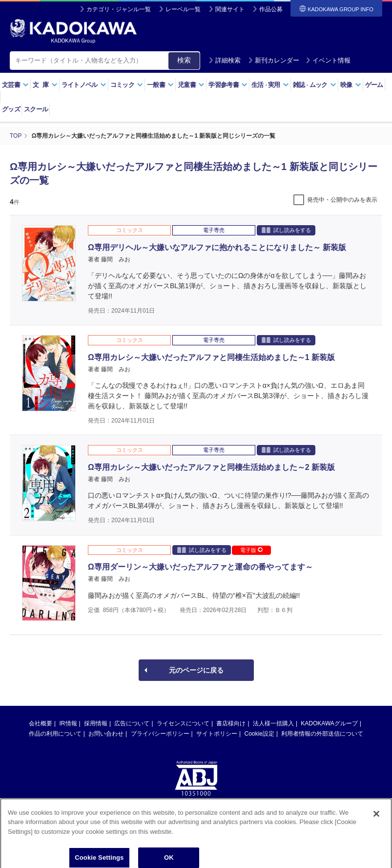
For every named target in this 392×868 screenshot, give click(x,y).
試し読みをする (286, 230)
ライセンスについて (183, 723)
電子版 (251, 550)
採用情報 (96, 723)
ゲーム (374, 85)
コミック (127, 85)
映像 (351, 85)
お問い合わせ (106, 734)
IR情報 (68, 723)
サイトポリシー (217, 734)
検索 (184, 60)
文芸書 (15, 85)
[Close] (376, 823)
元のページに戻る (196, 670)
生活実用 (270, 85)
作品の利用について (55, 734)
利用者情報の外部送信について (322, 734)
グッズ (11, 109)
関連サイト (230, 9)
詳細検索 (225, 60)
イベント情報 (328, 60)
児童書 (191, 85)
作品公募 (271, 9)
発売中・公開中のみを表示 (342, 200)
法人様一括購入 (273, 723)
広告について (132, 723)
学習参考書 (228, 85)
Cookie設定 (259, 734)
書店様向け (231, 723)
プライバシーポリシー (160, 734)
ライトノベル (84, 85)
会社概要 (41, 723)
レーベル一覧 (183, 9)
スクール (36, 109)
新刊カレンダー (274, 60)
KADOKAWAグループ (329, 723)
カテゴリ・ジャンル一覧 (119, 9)
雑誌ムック (315, 85)
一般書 (160, 85)
